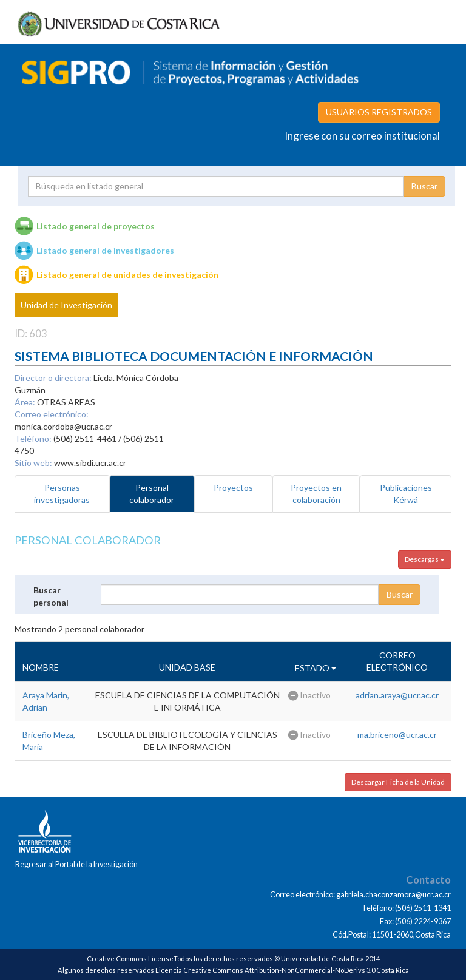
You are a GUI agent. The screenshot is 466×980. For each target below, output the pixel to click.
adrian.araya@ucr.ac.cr (397, 695)
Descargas (425, 559)
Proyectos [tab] (233, 488)
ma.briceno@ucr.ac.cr (397, 735)
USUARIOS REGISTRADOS (379, 112)
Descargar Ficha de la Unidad (398, 782)
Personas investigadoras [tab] (62, 494)
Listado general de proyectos (96, 226)
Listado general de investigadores (105, 250)
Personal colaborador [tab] (152, 494)
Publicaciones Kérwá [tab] (406, 494)
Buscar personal (51, 596)
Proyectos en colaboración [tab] (316, 494)
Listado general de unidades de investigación (127, 275)
